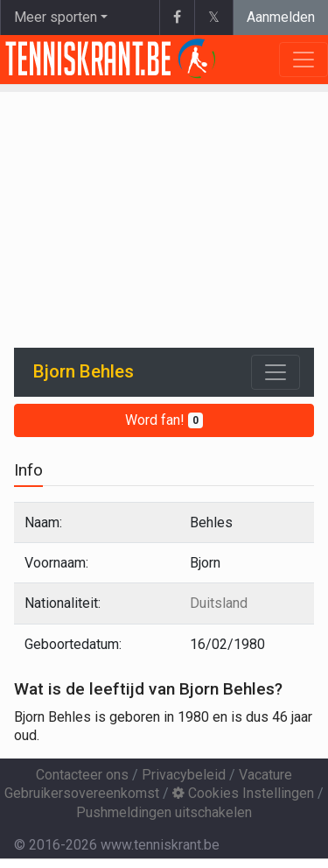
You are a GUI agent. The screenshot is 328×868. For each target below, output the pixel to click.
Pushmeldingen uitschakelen (164, 812)
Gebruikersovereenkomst (82, 793)
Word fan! (164, 420)
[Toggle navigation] (276, 372)
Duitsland (219, 603)
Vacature (265, 775)
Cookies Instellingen (243, 793)
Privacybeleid (184, 775)
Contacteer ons (82, 775)
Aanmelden (281, 17)
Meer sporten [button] (56, 17)
